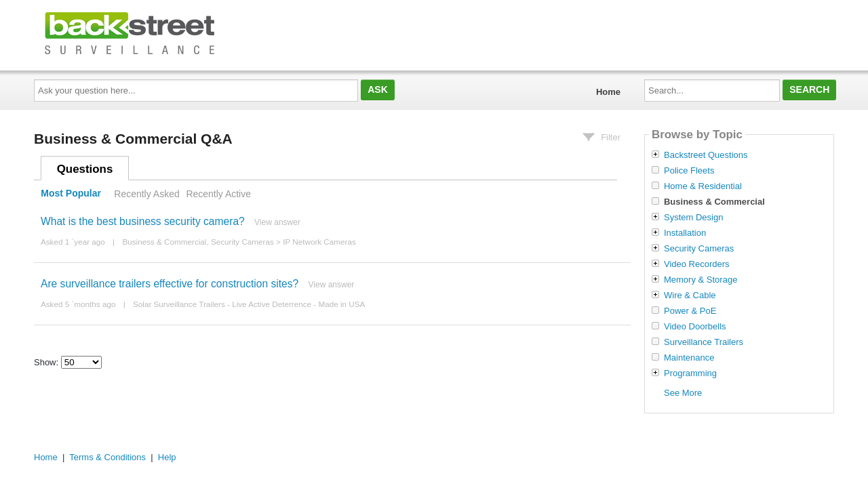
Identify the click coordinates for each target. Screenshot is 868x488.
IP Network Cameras (319, 242)
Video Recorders (697, 264)
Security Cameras (242, 242)
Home (608, 92)
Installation (685, 233)
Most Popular (71, 194)
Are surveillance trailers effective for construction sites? (170, 284)
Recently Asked (146, 194)
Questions (85, 169)
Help (167, 457)
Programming (690, 373)
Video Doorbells (695, 327)
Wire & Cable (690, 296)
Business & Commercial (164, 242)
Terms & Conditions (107, 457)
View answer (277, 222)
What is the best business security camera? (143, 221)
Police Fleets (689, 171)
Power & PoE (690, 311)
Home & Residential (703, 186)
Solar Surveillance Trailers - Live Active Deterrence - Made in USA (249, 304)
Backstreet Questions (706, 155)
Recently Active (218, 194)
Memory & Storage (701, 280)
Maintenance (689, 358)
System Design (693, 218)
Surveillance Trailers (704, 342)
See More (683, 393)
